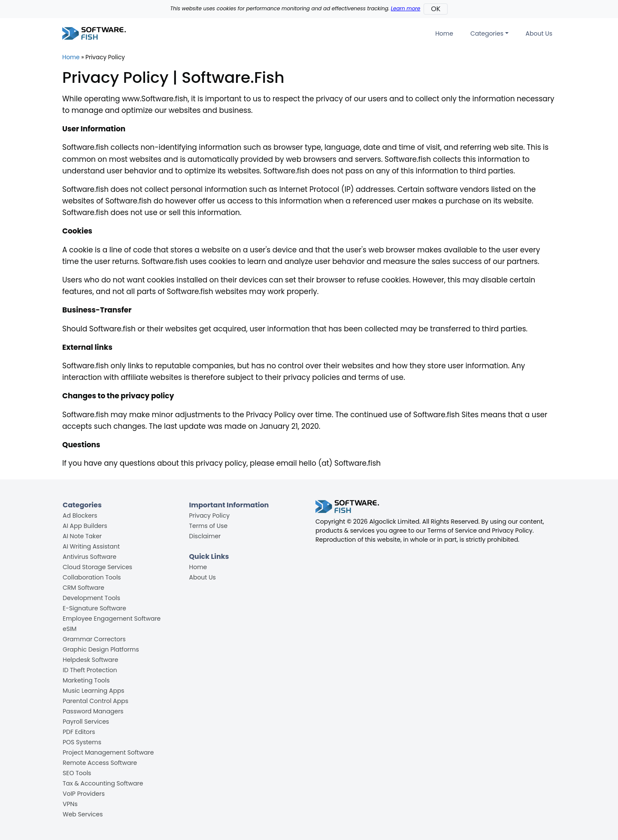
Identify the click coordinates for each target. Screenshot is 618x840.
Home (444, 33)
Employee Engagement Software (112, 619)
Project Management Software (108, 752)
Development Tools (91, 598)
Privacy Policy (210, 516)
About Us (539, 33)
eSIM (70, 629)
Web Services (83, 814)
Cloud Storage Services (97, 567)
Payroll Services (86, 722)
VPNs (70, 804)
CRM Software (83, 588)
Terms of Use (209, 526)
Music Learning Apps (94, 691)
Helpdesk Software (90, 660)
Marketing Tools (86, 680)
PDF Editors (79, 732)
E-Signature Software (94, 608)
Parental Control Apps (95, 701)
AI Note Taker (82, 536)
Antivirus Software (89, 557)
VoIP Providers (84, 794)
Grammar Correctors (94, 639)
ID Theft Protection (90, 670)
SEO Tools (77, 773)
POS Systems (82, 742)
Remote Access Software (100, 763)
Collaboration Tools (92, 577)
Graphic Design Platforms (101, 649)
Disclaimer (205, 536)
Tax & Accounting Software (103, 783)
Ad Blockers (80, 516)
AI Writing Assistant (91, 546)
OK (436, 9)
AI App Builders (85, 526)
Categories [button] (487, 33)
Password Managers (93, 711)
